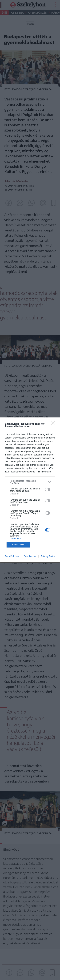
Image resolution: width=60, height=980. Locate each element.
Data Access (30, 556)
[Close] (54, 424)
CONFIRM (18, 545)
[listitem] (30, 482)
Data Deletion (12, 556)
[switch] (48, 490)
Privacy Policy (48, 556)
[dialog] (30, 490)
